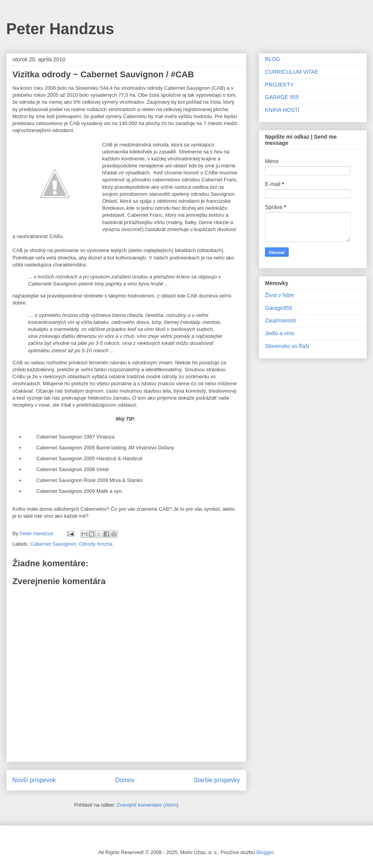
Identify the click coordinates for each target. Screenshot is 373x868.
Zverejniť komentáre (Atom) (147, 805)
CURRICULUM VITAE (292, 72)
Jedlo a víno (280, 333)
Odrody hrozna (96, 544)
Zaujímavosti (280, 320)
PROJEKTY (279, 85)
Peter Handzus (60, 29)
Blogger (265, 852)
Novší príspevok (34, 780)
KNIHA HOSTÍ (282, 110)
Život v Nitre (280, 295)
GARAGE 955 (282, 97)
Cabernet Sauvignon (53, 544)
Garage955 (279, 308)
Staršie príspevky (217, 780)
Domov (125, 780)
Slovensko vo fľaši (287, 346)
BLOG (273, 59)
